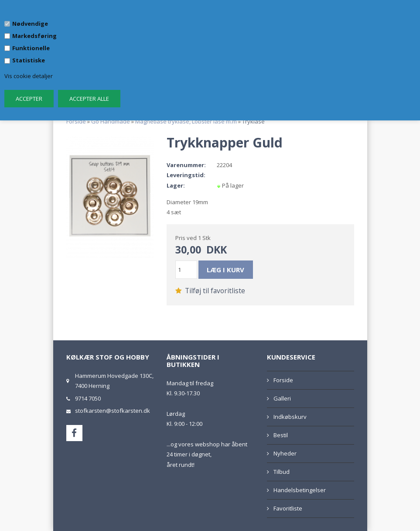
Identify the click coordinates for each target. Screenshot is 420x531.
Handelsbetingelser (300, 490)
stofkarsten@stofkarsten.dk (113, 411)
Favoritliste (288, 508)
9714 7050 (88, 398)
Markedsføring (34, 36)
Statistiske (29, 60)
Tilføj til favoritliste (210, 291)
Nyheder (285, 453)
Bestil (281, 435)
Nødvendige (30, 24)
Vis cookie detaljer (29, 76)
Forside (76, 121)
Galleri (282, 398)
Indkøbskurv (290, 417)
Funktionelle (31, 48)
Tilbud (282, 472)
